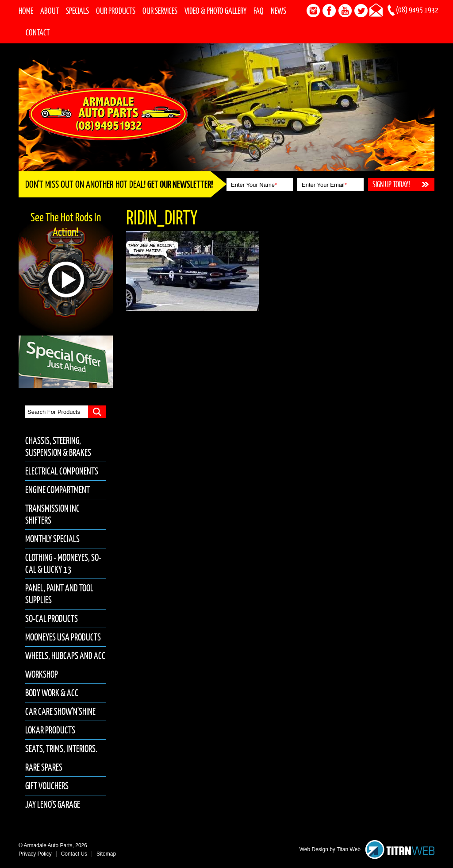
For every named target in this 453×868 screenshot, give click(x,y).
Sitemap (106, 854)
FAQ (259, 11)
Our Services (160, 11)
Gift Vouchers (47, 786)
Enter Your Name (254, 185)
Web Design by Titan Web (330, 849)
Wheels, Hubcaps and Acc (65, 656)
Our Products (116, 11)
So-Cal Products (52, 619)
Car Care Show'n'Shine (60, 712)
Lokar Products (50, 730)
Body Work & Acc (52, 693)
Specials (77, 11)
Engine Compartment (58, 490)
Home (26, 11)
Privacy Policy (35, 854)
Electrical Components (62, 471)
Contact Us (74, 854)
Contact (38, 32)
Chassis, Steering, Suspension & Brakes (58, 447)
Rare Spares (44, 767)
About (50, 11)
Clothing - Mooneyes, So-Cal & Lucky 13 (63, 563)
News (278, 11)
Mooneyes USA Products (63, 637)
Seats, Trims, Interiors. (61, 749)
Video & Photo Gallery (215, 11)
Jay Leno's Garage (53, 804)
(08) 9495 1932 (417, 10)
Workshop (42, 674)
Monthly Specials (52, 539)
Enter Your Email (324, 185)
